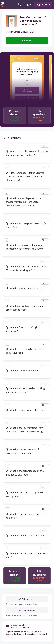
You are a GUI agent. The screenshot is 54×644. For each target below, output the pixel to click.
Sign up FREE (43, 4)
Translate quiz (27, 610)
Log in (28, 4)
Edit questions (27, 599)
